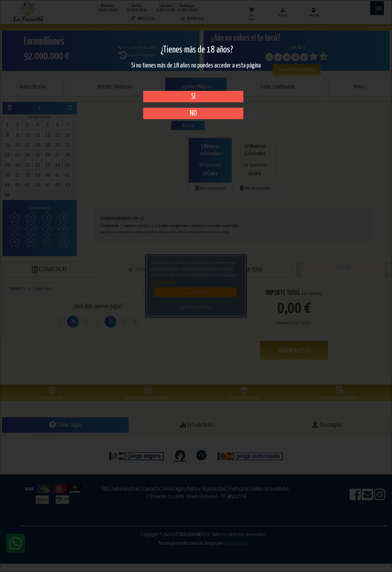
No (193, 113)
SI (193, 97)
